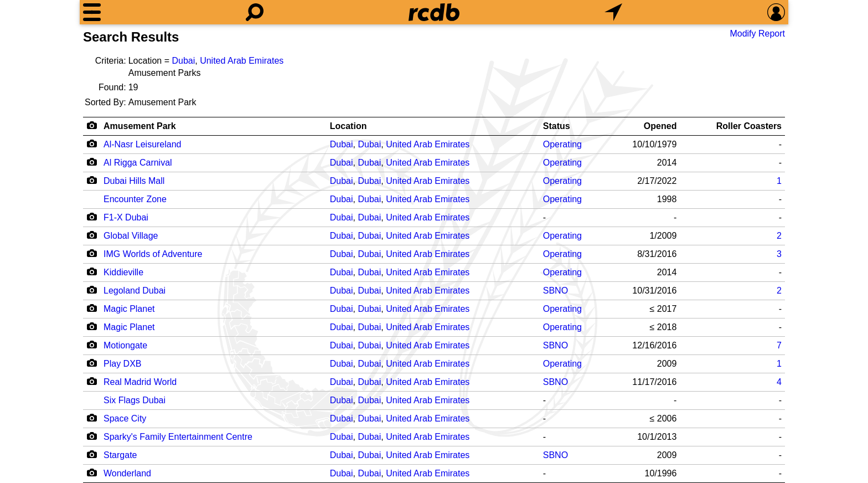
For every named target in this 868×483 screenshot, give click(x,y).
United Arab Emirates (242, 61)
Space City (125, 418)
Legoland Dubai (135, 291)
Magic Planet (129, 309)
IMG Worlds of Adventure (153, 254)
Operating (562, 144)
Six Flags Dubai (135, 400)
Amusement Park (140, 126)
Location (348, 126)
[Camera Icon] (92, 143)
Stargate (120, 455)
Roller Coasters (749, 126)
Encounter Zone (135, 199)
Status (557, 126)
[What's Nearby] (613, 12)
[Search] (255, 12)
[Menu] (92, 12)
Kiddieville (123, 272)
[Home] (434, 12)
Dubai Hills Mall (134, 181)
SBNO (556, 291)
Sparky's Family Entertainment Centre (178, 437)
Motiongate (125, 345)
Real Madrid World (140, 382)
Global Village (131, 236)
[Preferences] (776, 12)
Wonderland (127, 473)
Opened (660, 126)
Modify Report (757, 34)
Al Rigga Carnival (138, 163)
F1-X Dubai (126, 217)
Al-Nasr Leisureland (143, 144)
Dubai (183, 61)
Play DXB (122, 364)
